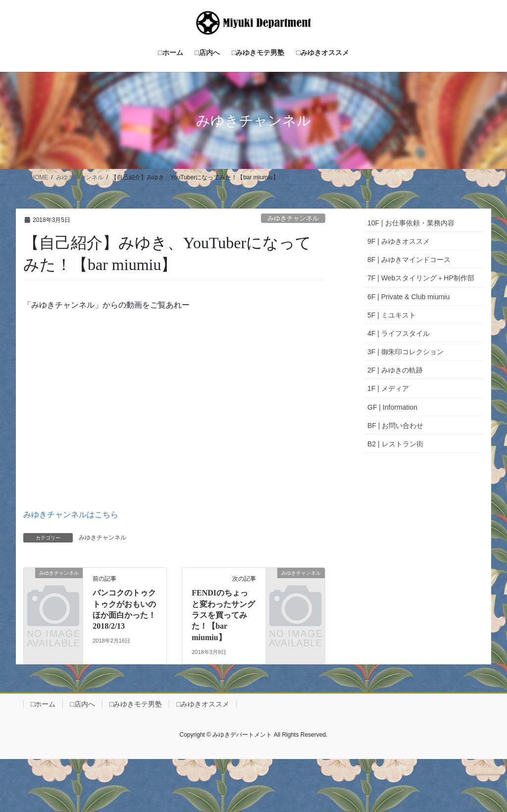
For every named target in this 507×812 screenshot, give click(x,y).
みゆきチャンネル (293, 218)
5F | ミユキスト (392, 315)
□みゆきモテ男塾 (136, 704)
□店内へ (82, 704)
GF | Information (392, 407)
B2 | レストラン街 (395, 444)
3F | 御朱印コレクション (406, 352)
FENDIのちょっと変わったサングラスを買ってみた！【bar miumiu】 (223, 615)
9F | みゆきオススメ (399, 241)
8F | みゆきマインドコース (409, 260)
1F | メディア (388, 388)
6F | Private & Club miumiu (408, 297)
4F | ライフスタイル (399, 333)
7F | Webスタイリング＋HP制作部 (421, 278)
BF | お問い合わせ (395, 426)
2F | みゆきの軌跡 (395, 370)
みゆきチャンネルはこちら (71, 514)
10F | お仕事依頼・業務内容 (411, 223)
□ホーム (43, 704)
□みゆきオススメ (203, 704)
